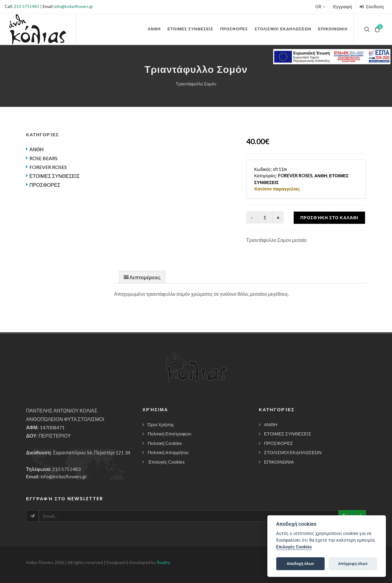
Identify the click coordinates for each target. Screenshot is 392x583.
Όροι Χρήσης (161, 424)
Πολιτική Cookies (165, 443)
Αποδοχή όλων (300, 564)
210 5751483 (26, 6)
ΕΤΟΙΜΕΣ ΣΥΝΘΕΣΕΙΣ (55, 176)
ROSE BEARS (43, 158)
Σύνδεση (372, 7)
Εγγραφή (343, 7)
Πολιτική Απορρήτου (168, 452)
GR (320, 7)
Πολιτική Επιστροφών (170, 434)
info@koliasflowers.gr (74, 6)
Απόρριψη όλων (353, 564)
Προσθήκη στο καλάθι (329, 218)
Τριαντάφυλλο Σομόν (196, 84)
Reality (163, 562)
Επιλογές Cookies (167, 462)
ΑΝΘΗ (36, 149)
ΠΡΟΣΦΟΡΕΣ (45, 185)
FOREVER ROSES (48, 167)
